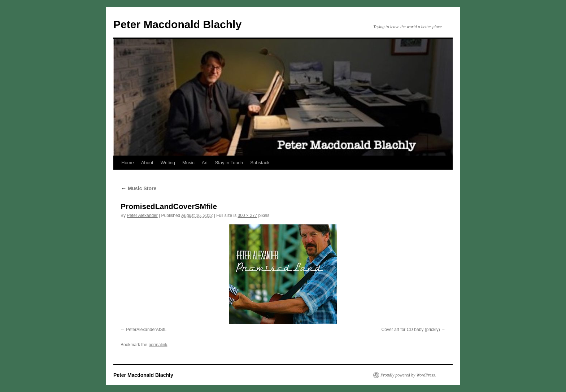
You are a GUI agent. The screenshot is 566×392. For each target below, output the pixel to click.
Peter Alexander (142, 215)
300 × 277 (248, 215)
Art (205, 163)
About (147, 163)
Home (128, 163)
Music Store (138, 188)
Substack (260, 163)
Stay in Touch (229, 163)
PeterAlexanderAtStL (146, 330)
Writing (168, 163)
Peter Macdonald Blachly (177, 24)
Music (188, 163)
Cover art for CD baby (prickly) (411, 330)
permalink (158, 345)
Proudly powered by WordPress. (408, 375)
